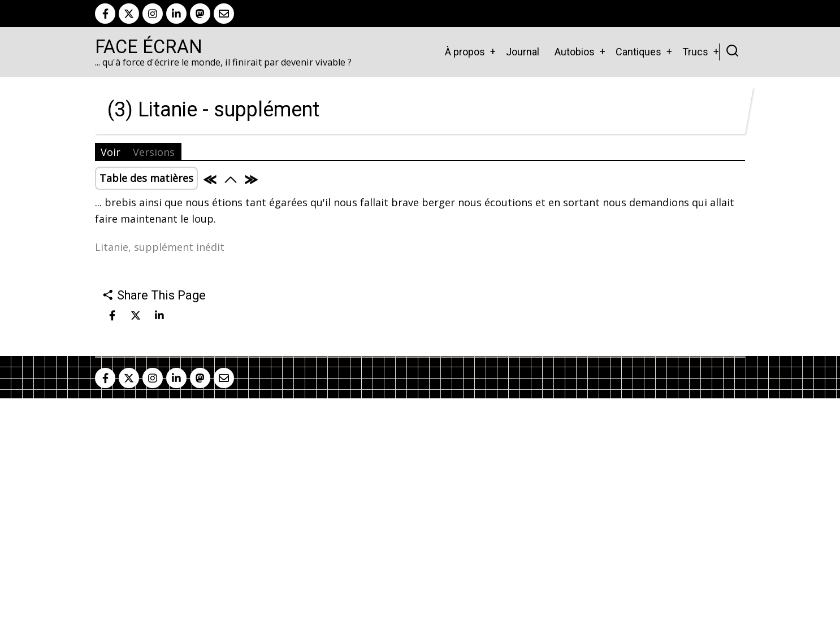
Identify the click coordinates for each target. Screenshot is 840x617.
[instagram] (153, 14)
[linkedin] (176, 14)
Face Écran (149, 47)
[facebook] (105, 14)
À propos (465, 52)
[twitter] (129, 14)
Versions (154, 152)
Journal (523, 52)
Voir (111, 152)
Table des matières (146, 178)
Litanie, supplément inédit (160, 247)
